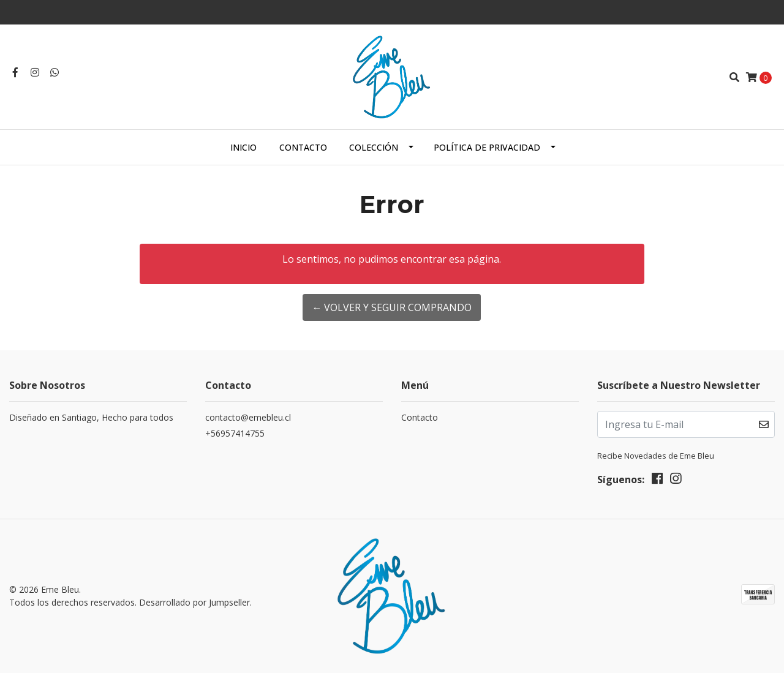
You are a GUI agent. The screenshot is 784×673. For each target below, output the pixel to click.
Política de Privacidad (487, 147)
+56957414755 (235, 433)
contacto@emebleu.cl (248, 417)
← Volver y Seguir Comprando (392, 307)
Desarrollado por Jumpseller (194, 602)
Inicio (243, 147)
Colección (374, 147)
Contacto (303, 147)
